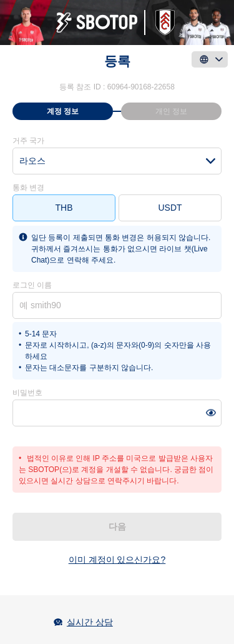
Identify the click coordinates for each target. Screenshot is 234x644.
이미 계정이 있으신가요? (117, 560)
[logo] (117, 23)
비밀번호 (27, 393)
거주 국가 (28, 141)
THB (64, 208)
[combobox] (117, 161)
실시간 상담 (90, 622)
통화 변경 (28, 188)
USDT (170, 208)
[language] (210, 59)
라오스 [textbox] (32, 161)
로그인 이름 (32, 285)
